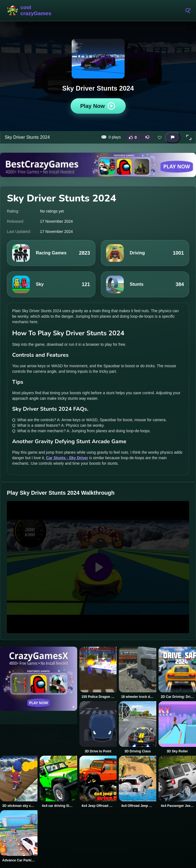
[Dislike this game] (147, 137)
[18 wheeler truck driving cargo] (138, 673)
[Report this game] (173, 138)
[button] (189, 137)
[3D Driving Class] (138, 727)
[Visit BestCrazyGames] (98, 165)
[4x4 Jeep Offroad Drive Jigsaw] (98, 782)
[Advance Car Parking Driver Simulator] (19, 836)
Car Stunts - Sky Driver (67, 458)
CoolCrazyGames (29, 10)
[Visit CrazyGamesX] (39, 679)
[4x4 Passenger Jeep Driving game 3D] (177, 782)
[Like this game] (133, 138)
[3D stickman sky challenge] (19, 782)
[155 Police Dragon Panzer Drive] (98, 673)
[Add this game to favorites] (160, 137)
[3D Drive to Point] (98, 727)
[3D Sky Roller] (177, 727)
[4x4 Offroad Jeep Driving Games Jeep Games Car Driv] (138, 782)
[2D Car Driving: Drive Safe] (177, 673)
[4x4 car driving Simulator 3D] (58, 782)
